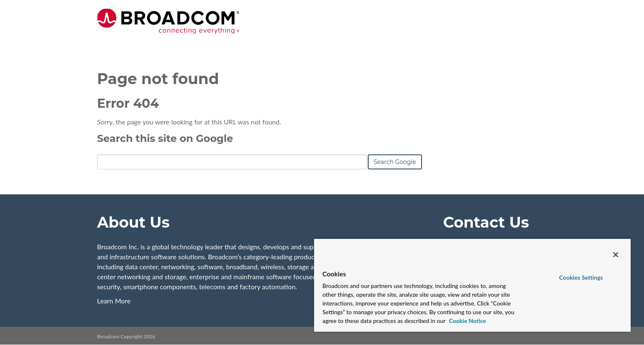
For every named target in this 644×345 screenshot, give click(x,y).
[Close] (616, 255)
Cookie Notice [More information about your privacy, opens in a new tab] (467, 321)
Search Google (395, 162)
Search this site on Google (165, 138)
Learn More (114, 301)
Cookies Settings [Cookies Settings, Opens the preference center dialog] (581, 277)
